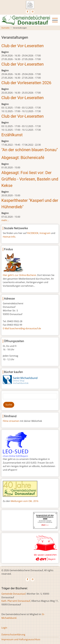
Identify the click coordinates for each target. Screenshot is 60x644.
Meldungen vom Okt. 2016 (25, 501)
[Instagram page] (33, 12)
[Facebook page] (27, 12)
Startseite (5, 28)
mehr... (5, 220)
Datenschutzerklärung (13, 635)
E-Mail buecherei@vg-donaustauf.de (22, 328)
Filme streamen (11, 421)
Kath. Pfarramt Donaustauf (16, 601)
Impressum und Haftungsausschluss (21, 639)
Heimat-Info (9, 237)
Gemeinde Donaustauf (13, 594)
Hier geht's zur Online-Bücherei (19, 275)
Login (4, 628)
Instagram (45, 233)
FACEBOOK (33, 233)
